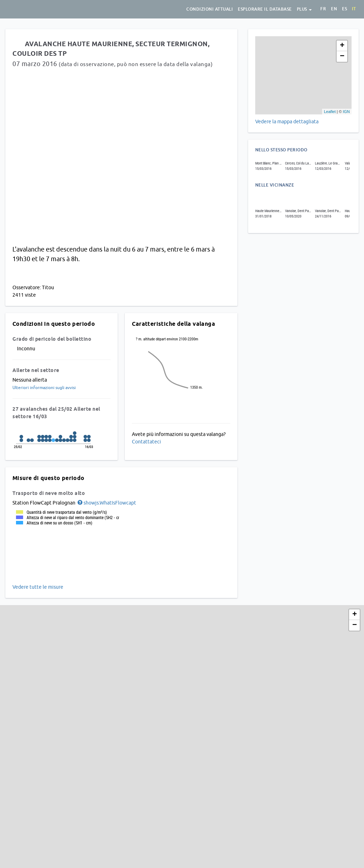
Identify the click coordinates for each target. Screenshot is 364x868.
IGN (346, 112)
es (344, 9)
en (334, 9)
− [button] (342, 56)
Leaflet (330, 112)
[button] (106, 503)
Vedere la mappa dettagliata (287, 122)
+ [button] (342, 46)
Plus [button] (304, 9)
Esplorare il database (265, 9)
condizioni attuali (210, 9)
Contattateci (146, 442)
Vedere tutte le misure (38, 587)
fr (323, 9)
